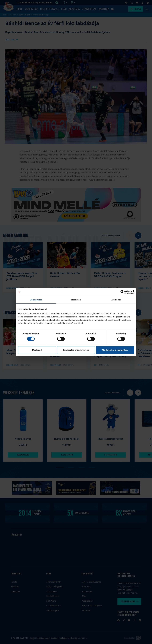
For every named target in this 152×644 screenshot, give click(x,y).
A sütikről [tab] (116, 300)
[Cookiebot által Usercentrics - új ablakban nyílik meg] (122, 292)
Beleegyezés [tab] (36, 300)
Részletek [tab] (76, 300)
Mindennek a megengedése (115, 350)
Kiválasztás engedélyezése (76, 350)
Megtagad (37, 350)
